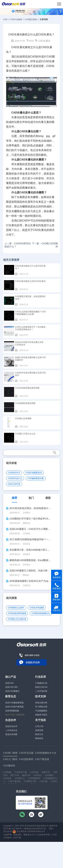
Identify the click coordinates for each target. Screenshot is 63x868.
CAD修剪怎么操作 (16, 608)
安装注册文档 (41, 703)
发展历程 (39, 730)
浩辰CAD (9, 683)
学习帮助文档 (41, 707)
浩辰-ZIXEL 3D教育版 (15, 715)
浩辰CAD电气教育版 (14, 707)
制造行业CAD (41, 687)
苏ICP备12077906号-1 (13, 829)
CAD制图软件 (34, 778)
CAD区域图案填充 (34, 473)
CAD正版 (34, 772)
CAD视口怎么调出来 (17, 619)
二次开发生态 (11, 730)
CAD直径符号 (14, 473)
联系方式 (39, 734)
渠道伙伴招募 (11, 734)
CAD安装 (7, 778)
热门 (31, 498)
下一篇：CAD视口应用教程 (45, 245)
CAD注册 (43, 781)
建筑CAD (26, 775)
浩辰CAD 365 (11, 687)
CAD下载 (17, 838)
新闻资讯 (39, 738)
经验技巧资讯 (41, 715)
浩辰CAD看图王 (12, 691)
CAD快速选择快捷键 (17, 613)
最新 (48, 498)
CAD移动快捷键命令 (41, 613)
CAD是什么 (20, 778)
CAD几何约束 (14, 484)
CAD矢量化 (44, 41)
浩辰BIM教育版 (12, 711)
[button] (29, 11)
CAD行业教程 (16, 19)
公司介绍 (39, 726)
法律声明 (8, 835)
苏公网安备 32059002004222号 (29, 831)
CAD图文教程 (31, 19)
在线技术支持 (33, 662)
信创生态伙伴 (11, 726)
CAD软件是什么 (15, 478)
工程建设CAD (41, 683)
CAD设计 (38, 775)
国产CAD (15, 775)
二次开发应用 (41, 691)
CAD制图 (7, 772)
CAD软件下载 (21, 772)
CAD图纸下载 (30, 781)
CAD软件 (8, 838)
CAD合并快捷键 (37, 608)
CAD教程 (49, 775)
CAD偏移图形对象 (36, 478)
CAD (5, 19)
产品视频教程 (41, 711)
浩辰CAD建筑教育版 (14, 703)
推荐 (14, 498)
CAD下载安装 (15, 781)
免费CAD (46, 772)
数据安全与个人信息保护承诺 (37, 835)
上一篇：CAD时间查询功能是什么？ (18, 245)
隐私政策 (17, 835)
